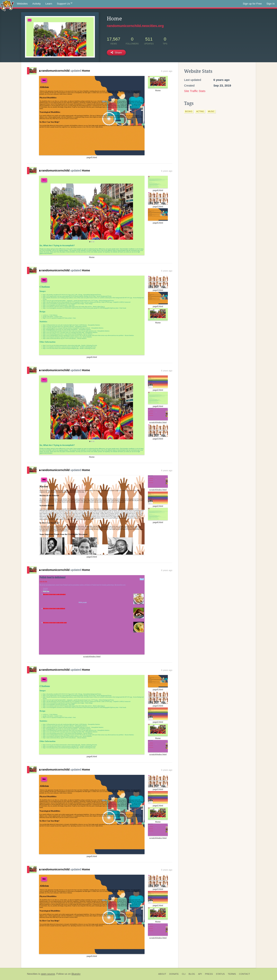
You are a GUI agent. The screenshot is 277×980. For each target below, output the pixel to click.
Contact (245, 974)
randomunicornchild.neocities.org (135, 26)
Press (209, 974)
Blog (192, 974)
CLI (184, 974)
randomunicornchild (54, 71)
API (200, 974)
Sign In (271, 4)
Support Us (65, 4)
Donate (174, 974)
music (211, 111)
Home (86, 71)
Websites (22, 4)
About (162, 974)
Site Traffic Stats (195, 91)
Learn (49, 4)
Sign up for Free (252, 4)
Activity (36, 4)
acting (200, 111)
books (189, 111)
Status (220, 974)
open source (48, 974)
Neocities (32, 974)
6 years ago (167, 71)
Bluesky (76, 974)
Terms (232, 974)
